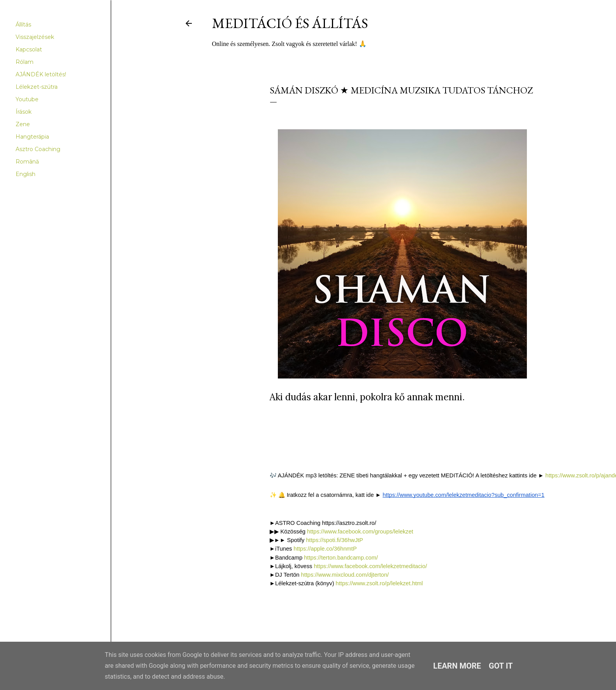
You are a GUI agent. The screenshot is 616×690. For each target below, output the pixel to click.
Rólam (25, 62)
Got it (501, 666)
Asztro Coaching (38, 149)
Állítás (23, 25)
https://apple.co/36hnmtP (325, 549)
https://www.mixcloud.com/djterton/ (346, 575)
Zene (23, 124)
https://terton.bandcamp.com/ (342, 558)
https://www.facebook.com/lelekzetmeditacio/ (371, 566)
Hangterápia (32, 137)
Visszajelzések (35, 37)
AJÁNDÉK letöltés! (41, 74)
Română (27, 162)
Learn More (457, 666)
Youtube (27, 99)
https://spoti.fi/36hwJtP (335, 540)
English (25, 174)
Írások (24, 112)
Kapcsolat (29, 49)
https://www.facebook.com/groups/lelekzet (360, 532)
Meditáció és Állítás (290, 23)
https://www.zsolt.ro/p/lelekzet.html (379, 583)
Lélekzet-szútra (37, 87)
